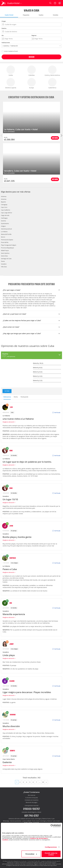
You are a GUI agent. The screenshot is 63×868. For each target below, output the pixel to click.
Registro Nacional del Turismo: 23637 (45, 864)
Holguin (3, 226)
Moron (3, 237)
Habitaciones (6, 43)
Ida (3, 35)
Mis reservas (32, 795)
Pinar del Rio (5, 242)
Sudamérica (52, 83)
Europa (32, 83)
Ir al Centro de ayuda (32, 798)
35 (43, 782)
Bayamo (3, 202)
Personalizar (31, 854)
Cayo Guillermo (6, 210)
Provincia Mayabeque (7, 248)
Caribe (11, 71)
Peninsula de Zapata (7, 240)
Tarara (3, 261)
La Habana (4, 232)
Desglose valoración (9, 422)
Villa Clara (4, 267)
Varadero (4, 264)
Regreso (34, 35)
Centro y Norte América (52, 71)
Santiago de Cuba (6, 259)
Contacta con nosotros (32, 800)
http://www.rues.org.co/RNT (48, 865)
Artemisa (4, 196)
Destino (4, 28)
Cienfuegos (4, 218)
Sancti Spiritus (5, 253)
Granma (3, 221)
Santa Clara (4, 256)
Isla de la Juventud (6, 229)
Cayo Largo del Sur (7, 213)
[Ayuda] (55, 3)
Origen (4, 21)
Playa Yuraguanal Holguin (9, 245)
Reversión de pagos (32, 802)
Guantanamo (5, 223)
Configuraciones (51, 847)
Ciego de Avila (5, 215)
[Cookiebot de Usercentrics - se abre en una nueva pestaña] (52, 826)
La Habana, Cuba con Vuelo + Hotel (21, 129)
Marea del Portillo (6, 234)
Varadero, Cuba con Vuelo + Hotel (20, 171)
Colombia (32, 71)
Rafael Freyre (5, 250)
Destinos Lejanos (11, 83)
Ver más (55, 138)
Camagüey (4, 205)
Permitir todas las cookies (51, 854)
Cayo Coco (4, 207)
